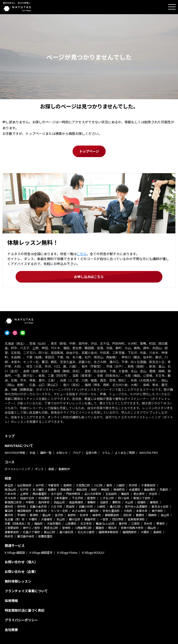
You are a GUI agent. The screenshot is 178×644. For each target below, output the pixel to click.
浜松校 (127, 515)
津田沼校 (82, 489)
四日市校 (118, 519)
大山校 (129, 502)
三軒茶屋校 (61, 498)
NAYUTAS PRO (149, 453)
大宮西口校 (83, 485)
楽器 (51, 469)
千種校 (33, 519)
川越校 (121, 485)
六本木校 (10, 494)
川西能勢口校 (83, 528)
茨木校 (148, 523)
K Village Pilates (67, 552)
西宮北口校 (51, 528)
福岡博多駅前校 (109, 532)
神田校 (105, 489)
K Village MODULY (93, 552)
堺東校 (161, 523)
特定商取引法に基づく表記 (25, 610)
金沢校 (59, 515)
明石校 (113, 528)
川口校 (98, 485)
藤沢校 (9, 515)
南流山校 (10, 489)
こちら (82, 254)
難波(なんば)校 (105, 523)
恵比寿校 (139, 494)
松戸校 (24, 489)
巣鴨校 (91, 502)
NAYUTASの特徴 (15, 453)
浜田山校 (59, 502)
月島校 (164, 489)
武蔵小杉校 (86, 506)
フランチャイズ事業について (26, 591)
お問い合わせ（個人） (21, 562)
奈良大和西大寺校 (132, 528)
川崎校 (101, 506)
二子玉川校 (107, 498)
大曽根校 (47, 519)
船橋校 (52, 489)
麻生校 (9, 485)
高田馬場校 (76, 502)
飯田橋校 (150, 489)
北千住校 (56, 494)
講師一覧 (46, 453)
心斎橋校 (71, 523)
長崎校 (157, 532)
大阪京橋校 (54, 523)
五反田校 (111, 494)
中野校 (30, 502)
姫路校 (100, 528)
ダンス (39, 469)
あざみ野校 (79, 511)
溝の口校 (115, 506)
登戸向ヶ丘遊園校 (136, 506)
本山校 (61, 519)
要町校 (117, 502)
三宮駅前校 (12, 528)
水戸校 (40, 485)
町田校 (70, 506)
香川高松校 (66, 532)
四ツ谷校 (124, 498)
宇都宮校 (54, 485)
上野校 (24, 494)
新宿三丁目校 (142, 498)
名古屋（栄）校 (15, 519)
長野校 (72, 515)
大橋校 (145, 532)
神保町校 (119, 489)
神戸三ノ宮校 (31, 528)
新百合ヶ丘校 (160, 506)
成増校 (142, 502)
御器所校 (90, 519)
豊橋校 (140, 515)
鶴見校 (94, 511)
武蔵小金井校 (38, 506)
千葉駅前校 (148, 485)
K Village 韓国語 (15, 552)
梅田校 (39, 523)
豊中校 (123, 523)
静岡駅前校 (112, 515)
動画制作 (64, 469)
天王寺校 (86, 523)
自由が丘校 (27, 498)
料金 (33, 453)
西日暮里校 (40, 494)
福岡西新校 (130, 532)
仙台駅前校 (24, 485)
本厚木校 (142, 511)
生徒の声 (91, 453)
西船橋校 (66, 489)
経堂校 (91, 498)
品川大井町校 (93, 494)
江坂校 (135, 523)
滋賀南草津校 (136, 519)
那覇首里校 (45, 536)
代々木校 (10, 498)
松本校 (84, 515)
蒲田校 (125, 494)
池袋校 (104, 502)
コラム (106, 453)
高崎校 (68, 485)
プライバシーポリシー (21, 620)
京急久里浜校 (111, 511)
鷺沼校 (9, 511)
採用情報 (11, 601)
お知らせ (62, 453)
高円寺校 (44, 502)
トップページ (89, 151)
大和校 (128, 511)
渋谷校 (153, 494)
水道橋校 (135, 489)
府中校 (22, 506)
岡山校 (152, 528)
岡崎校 (152, 515)
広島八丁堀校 (31, 532)
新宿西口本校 (13, 502)
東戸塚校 (157, 511)
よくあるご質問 (125, 453)
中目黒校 (44, 498)
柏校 (94, 489)
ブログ (77, 453)
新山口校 (50, 532)
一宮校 (104, 519)
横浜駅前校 (24, 511)
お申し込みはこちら (89, 277)
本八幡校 (38, 489)
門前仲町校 (73, 494)
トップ (10, 436)
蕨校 (109, 485)
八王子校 (56, 506)
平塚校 (22, 515)
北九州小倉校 (86, 532)
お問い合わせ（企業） (21, 571)
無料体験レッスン (18, 581)
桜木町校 (41, 511)
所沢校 (133, 485)
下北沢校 (78, 498)
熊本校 (9, 536)
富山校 (47, 515)
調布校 (9, 506)
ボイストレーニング (17, 469)
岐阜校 (97, 515)
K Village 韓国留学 (41, 552)
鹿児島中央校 (26, 536)
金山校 (165, 515)
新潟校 (34, 515)
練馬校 (154, 502)
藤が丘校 (75, 519)
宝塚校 (66, 528)
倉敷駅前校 (12, 532)
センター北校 (59, 511)
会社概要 (11, 630)
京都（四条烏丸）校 (17, 523)
